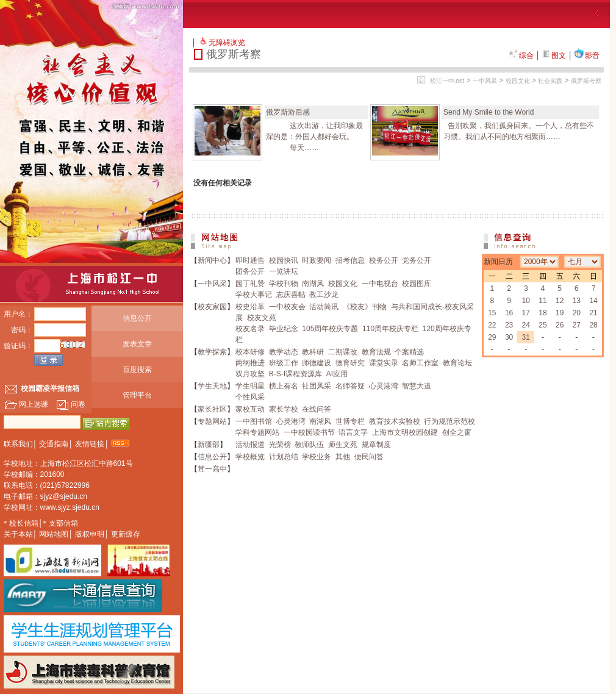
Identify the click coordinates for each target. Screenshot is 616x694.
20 (577, 313)
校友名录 (250, 329)
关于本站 (18, 534)
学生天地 (212, 386)
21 (593, 313)
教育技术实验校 (395, 421)
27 (577, 325)
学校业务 (317, 457)
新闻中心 (212, 260)
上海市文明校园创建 (405, 432)
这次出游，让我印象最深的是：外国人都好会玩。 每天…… (314, 137)
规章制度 (376, 445)
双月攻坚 (250, 374)
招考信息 (350, 260)
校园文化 (518, 81)
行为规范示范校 (449, 421)
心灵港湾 (384, 386)
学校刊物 (284, 284)
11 (543, 301)
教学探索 (212, 352)
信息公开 (137, 318)
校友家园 (212, 307)
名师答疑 (350, 386)
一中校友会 (287, 307)
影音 (587, 55)
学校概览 (250, 457)
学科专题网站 (257, 432)
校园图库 (417, 284)
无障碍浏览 (227, 43)
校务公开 (384, 260)
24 (526, 325)
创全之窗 (457, 432)
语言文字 (353, 432)
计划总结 (284, 457)
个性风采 (250, 397)
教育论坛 (457, 363)
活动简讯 (324, 307)
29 (492, 337)
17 (526, 313)
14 (593, 301)
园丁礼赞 (250, 284)
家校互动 (250, 409)
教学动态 (284, 352)
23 (509, 325)
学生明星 (250, 386)
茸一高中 (212, 469)
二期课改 (343, 352)
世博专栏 (350, 421)
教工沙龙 (324, 295)
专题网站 (212, 421)
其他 (343, 457)
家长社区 (212, 409)
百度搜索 (137, 370)
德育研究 (350, 363)
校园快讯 (284, 260)
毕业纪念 (284, 329)
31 (526, 337)
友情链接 (90, 444)
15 (492, 313)
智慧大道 (417, 386)
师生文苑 (343, 445)
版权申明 (90, 534)
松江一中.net (447, 81)
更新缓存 (126, 534)
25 (543, 325)
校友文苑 (262, 318)
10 (526, 301)
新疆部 (209, 445)
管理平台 (137, 395)
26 (560, 325)
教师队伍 (309, 445)
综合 (521, 55)
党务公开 (417, 260)
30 (509, 337)
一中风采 (485, 81)
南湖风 (313, 284)
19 (560, 313)
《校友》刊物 (365, 307)
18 (543, 313)
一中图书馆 (254, 421)
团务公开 (250, 271)
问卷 (71, 404)
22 (492, 325)
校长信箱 (24, 523)
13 (577, 301)
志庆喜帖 (291, 295)
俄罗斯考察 (586, 81)
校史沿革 (250, 307)
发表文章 (137, 344)
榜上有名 (284, 386)
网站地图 (54, 534)
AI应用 (337, 374)
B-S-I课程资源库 (295, 374)
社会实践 (550, 81)
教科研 (313, 352)
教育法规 (376, 352)
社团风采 (317, 386)
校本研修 (250, 352)
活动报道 (250, 445)
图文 (554, 55)
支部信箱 (63, 523)
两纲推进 (250, 363)
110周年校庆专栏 (390, 329)
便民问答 (369, 457)
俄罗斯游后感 (288, 112)
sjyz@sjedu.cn (64, 496)
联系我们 (18, 444)
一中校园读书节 (309, 432)
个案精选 (409, 352)
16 (509, 313)
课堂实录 (384, 363)
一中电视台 (380, 284)
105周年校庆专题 (330, 329)
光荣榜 (280, 445)
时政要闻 (317, 260)
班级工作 (284, 363)
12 (560, 301)
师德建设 (317, 363)
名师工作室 (420, 363)
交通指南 (54, 444)
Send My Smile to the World (489, 112)
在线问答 (317, 409)
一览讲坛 (284, 271)
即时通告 (250, 260)
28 (593, 325)
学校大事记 (254, 295)
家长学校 (284, 409)
